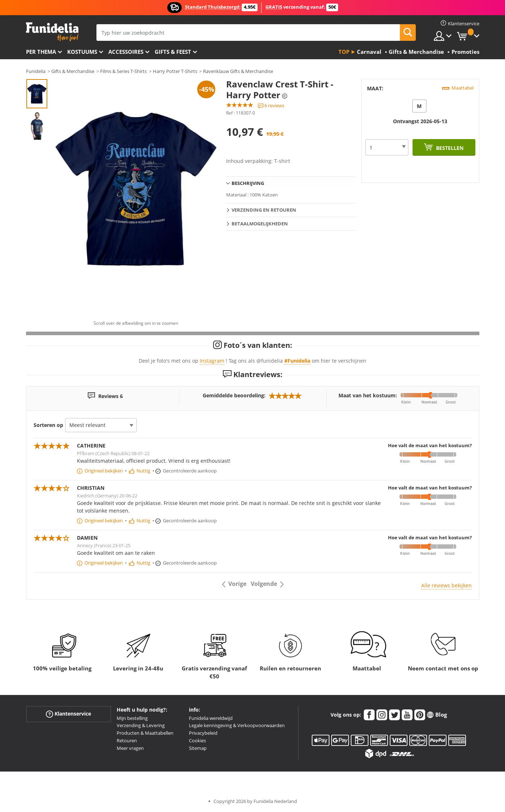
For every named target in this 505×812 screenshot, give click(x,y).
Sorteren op (48, 425)
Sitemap (198, 748)
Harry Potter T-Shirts (175, 71)
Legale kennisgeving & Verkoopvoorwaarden (237, 725)
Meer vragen (130, 748)
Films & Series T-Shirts (123, 71)
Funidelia (36, 71)
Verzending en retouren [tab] (264, 210)
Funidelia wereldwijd (211, 718)
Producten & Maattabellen (145, 733)
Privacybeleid (203, 733)
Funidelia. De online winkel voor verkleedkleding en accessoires (52, 32)
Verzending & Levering (141, 725)
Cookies (197, 740)
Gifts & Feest (173, 52)
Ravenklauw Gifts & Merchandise (238, 71)
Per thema (41, 52)
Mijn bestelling (132, 718)
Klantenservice (68, 714)
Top (344, 52)
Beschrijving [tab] (248, 183)
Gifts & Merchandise (73, 71)
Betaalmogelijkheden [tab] (260, 224)
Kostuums (82, 52)
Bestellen (449, 148)
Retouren (127, 740)
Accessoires (126, 52)
